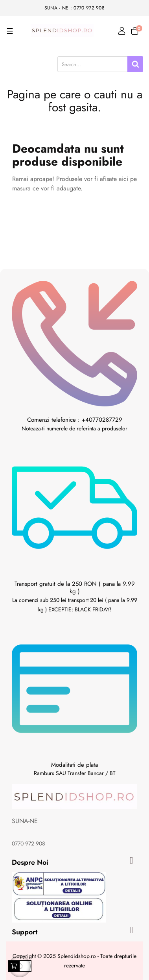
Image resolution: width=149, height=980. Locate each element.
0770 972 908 (29, 843)
